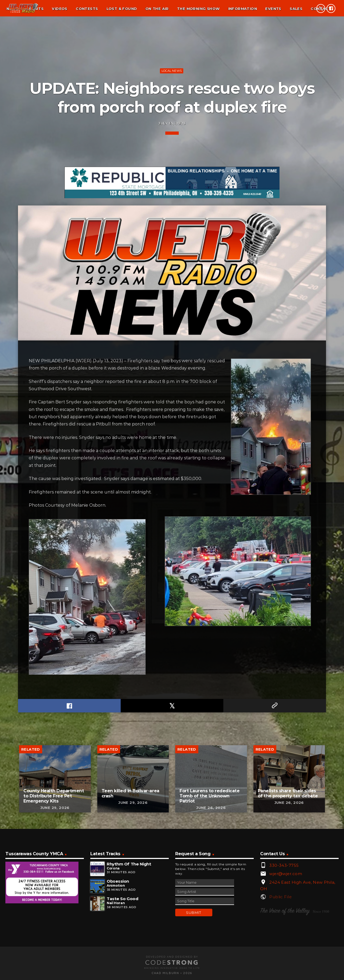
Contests (87, 9)
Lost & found (122, 9)
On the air (157, 9)
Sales (296, 9)
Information (243, 9)
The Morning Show (198, 9)
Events (273, 9)
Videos (60, 9)
